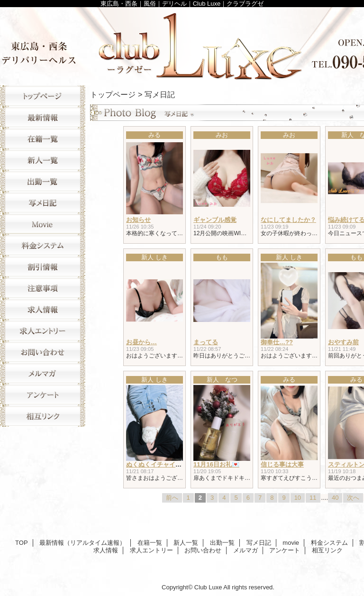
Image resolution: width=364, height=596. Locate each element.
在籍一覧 (43, 139)
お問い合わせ (43, 352)
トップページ (113, 94)
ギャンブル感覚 (215, 220)
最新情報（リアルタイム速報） (43, 117)
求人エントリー (43, 331)
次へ (353, 498)
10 (298, 498)
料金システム (43, 245)
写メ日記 (43, 203)
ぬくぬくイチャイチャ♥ (159, 464)
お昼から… (141, 342)
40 (335, 498)
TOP (43, 96)
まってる (206, 342)
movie (43, 224)
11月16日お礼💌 (216, 464)
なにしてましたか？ (288, 220)
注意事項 (43, 288)
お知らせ (138, 220)
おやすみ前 (343, 342)
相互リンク (43, 416)
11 (313, 498)
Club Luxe (208, 587)
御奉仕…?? (277, 342)
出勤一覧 (43, 181)
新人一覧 (43, 160)
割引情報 (43, 267)
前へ (172, 498)
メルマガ (43, 373)
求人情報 (43, 309)
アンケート (43, 395)
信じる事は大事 (282, 464)
